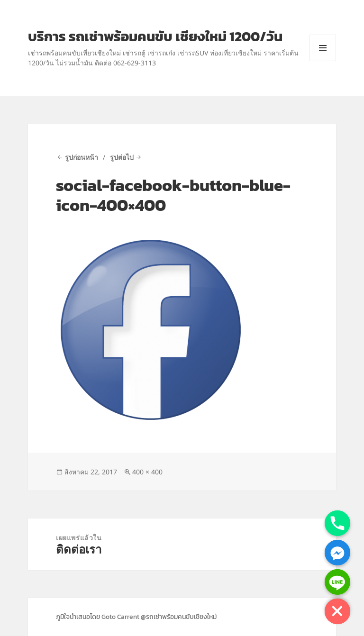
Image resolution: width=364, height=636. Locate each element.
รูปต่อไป (122, 157)
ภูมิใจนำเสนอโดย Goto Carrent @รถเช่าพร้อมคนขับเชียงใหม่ (136, 617)
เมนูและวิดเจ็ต (323, 61)
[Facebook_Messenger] (337, 553)
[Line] (337, 582)
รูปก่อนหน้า (82, 157)
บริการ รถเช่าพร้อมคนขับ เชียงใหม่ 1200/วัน (155, 36)
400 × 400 (147, 472)
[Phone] (337, 523)
